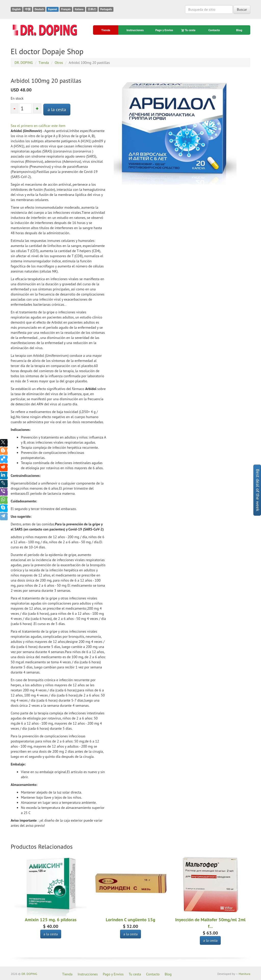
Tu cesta (188, 30)
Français (66, 9)
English (16, 9)
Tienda (106, 30)
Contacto (214, 30)
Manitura (244, 974)
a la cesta (57, 109)
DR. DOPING (29, 974)
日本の (92, 9)
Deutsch (39, 9)
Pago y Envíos (164, 30)
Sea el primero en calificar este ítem (38, 126)
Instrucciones (135, 30)
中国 (28, 9)
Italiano (79, 9)
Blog (239, 30)
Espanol (52, 9)
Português (106, 9)
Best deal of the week (258, 490)
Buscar (242, 9)
